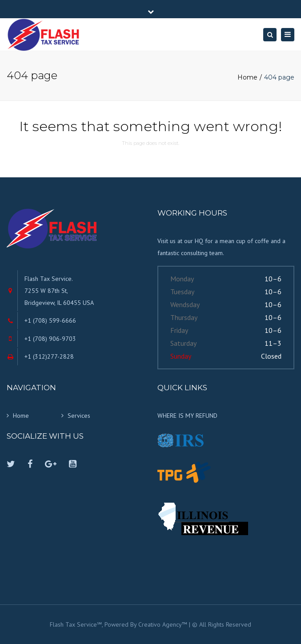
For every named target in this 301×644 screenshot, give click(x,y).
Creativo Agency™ (163, 624)
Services (79, 416)
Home (247, 77)
